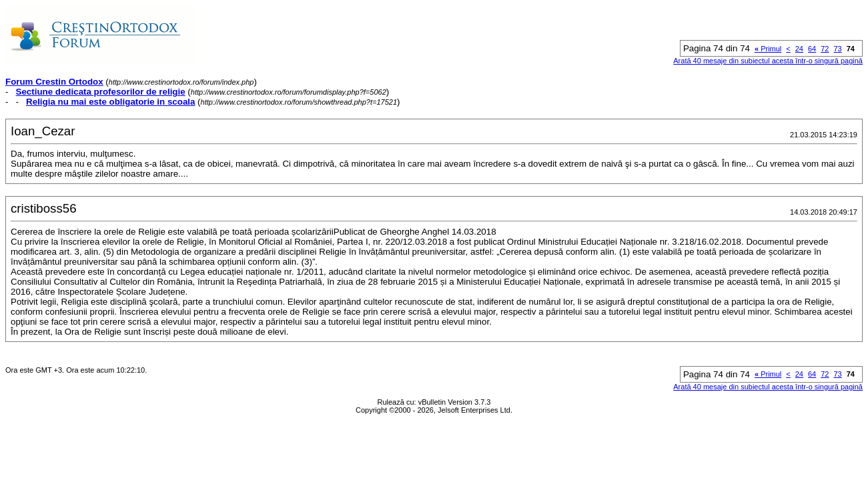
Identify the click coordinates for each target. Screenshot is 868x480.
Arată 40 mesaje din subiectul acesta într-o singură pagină (768, 61)
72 (825, 49)
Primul (768, 49)
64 (812, 49)
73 (838, 49)
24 (799, 49)
